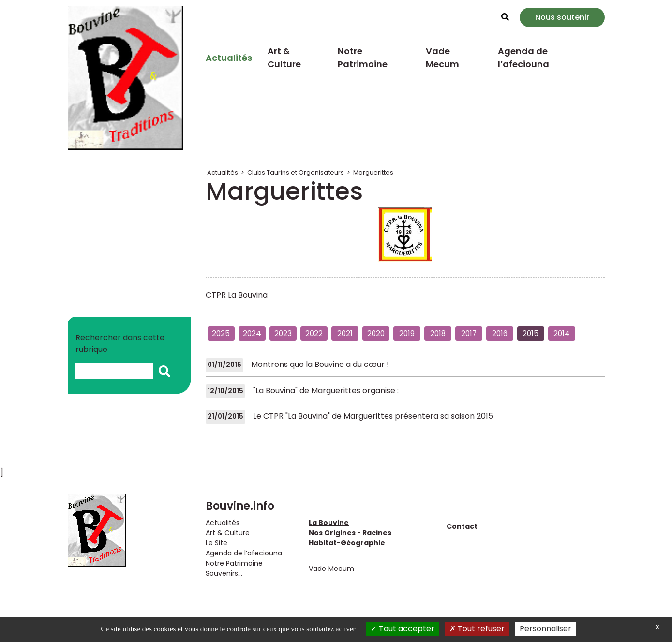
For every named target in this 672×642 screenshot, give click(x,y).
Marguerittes (373, 172)
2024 (252, 333)
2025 (221, 333)
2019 (407, 333)
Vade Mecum (442, 58)
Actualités (229, 58)
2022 (314, 333)
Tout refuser (477, 629)
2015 (530, 333)
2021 (345, 333)
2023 (283, 333)
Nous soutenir (562, 17)
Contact (462, 526)
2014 (562, 333)
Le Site (217, 543)
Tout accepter (403, 629)
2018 (438, 333)
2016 (500, 333)
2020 (376, 333)
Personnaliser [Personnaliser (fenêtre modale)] (545, 629)
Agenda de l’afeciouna (523, 58)
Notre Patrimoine (363, 58)
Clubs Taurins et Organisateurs (296, 172)
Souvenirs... (224, 573)
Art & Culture (284, 58)
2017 (469, 333)
